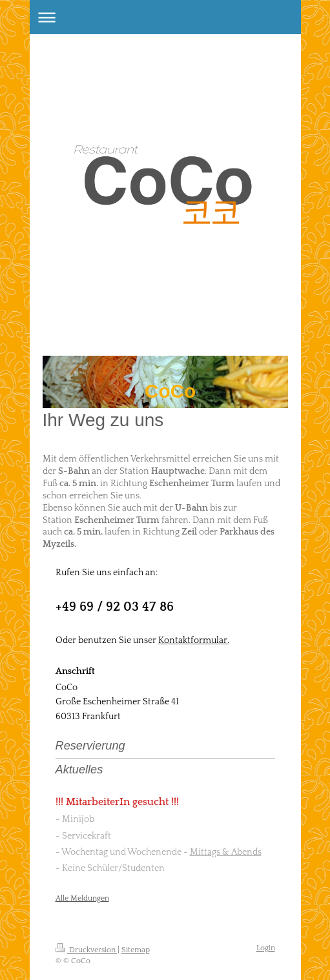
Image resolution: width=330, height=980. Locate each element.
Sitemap (136, 950)
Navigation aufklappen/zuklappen (165, 17)
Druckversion (87, 950)
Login (266, 948)
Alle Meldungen (82, 898)
